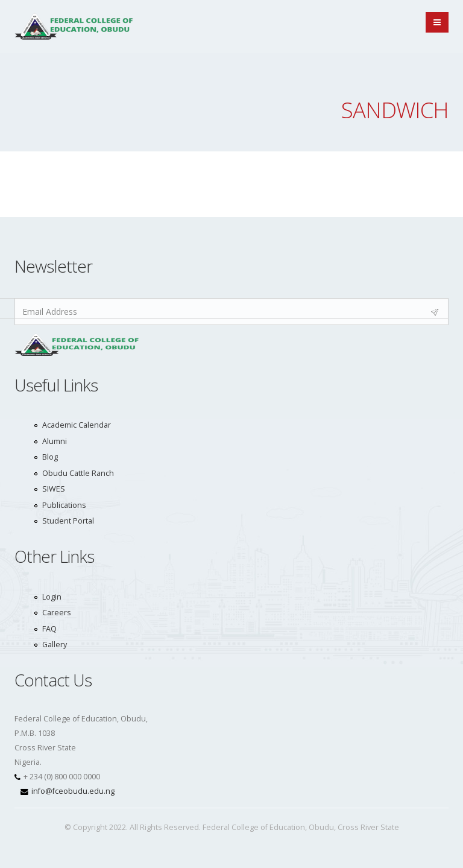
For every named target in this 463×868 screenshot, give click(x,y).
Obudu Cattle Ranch (78, 473)
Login (52, 597)
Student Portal (68, 521)
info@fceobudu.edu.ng (73, 791)
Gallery (55, 645)
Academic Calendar (77, 425)
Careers (57, 613)
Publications (64, 505)
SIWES (54, 489)
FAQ (49, 629)
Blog (50, 457)
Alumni (55, 441)
